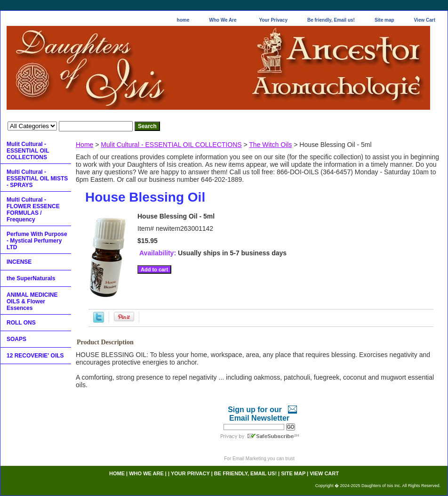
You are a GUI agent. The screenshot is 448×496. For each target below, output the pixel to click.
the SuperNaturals (31, 278)
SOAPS (16, 339)
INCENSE (19, 262)
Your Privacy (273, 20)
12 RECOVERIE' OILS (35, 356)
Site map (384, 20)
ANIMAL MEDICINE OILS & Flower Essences (32, 301)
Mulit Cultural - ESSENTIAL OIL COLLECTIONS (171, 145)
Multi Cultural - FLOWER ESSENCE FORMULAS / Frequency (33, 210)
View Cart (425, 20)
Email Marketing (249, 459)
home (183, 20)
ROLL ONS (21, 323)
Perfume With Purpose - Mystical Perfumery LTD (37, 241)
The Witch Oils (270, 145)
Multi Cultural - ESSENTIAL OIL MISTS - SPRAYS (37, 179)
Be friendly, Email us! (331, 20)
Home (84, 145)
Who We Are (223, 20)
